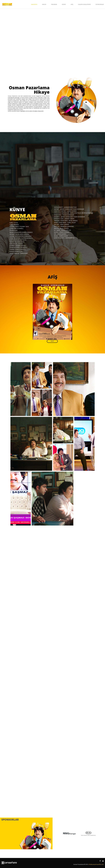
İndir (52, 341)
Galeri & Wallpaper (84, 4)
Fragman (54, 4)
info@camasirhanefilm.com (96, 864)
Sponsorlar (100, 4)
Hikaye (44, 4)
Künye (64, 4)
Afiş (72, 4)
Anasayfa (34, 4)
